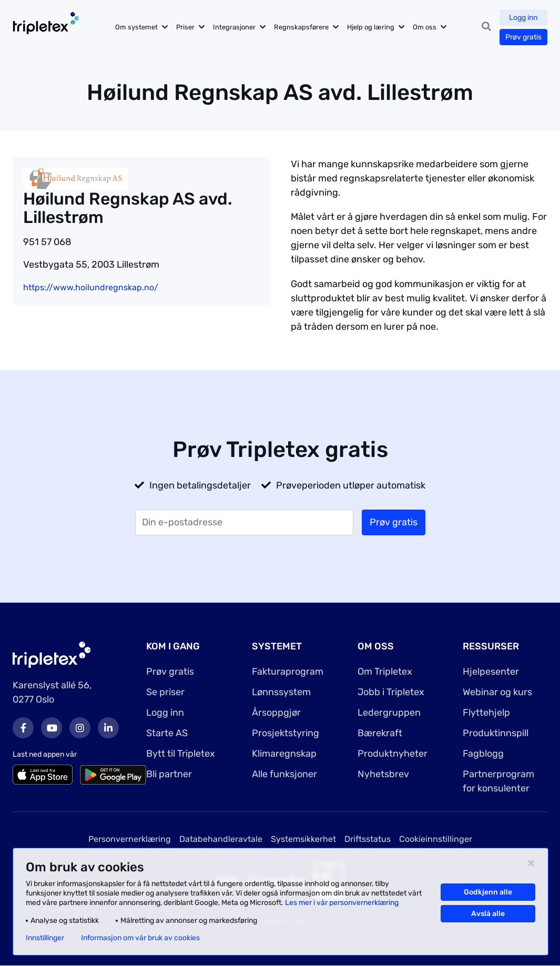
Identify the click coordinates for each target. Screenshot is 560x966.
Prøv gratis (523, 37)
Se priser (165, 692)
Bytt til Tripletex (181, 754)
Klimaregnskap (284, 754)
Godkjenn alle (488, 892)
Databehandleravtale (221, 839)
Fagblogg (483, 754)
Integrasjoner (234, 27)
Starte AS (167, 733)
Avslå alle (488, 914)
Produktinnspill (496, 733)
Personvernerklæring (130, 839)
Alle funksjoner (284, 774)
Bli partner (169, 774)
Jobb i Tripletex (391, 692)
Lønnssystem (281, 692)
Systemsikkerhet (303, 839)
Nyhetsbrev (383, 774)
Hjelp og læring (371, 27)
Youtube (52, 728)
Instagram (80, 728)
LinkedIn (108, 728)
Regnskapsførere (301, 27)
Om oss (425, 27)
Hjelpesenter (491, 672)
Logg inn (524, 18)
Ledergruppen (389, 713)
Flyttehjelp (486, 713)
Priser (185, 27)
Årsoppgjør (276, 713)
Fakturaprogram (288, 672)
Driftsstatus (368, 839)
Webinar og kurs (497, 692)
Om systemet (136, 27)
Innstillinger (45, 938)
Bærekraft (380, 733)
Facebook (23, 728)
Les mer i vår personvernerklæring (342, 903)
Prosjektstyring (286, 733)
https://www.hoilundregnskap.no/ (91, 287)
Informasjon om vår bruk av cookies (140, 938)
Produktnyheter (393, 754)
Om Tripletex (385, 672)
